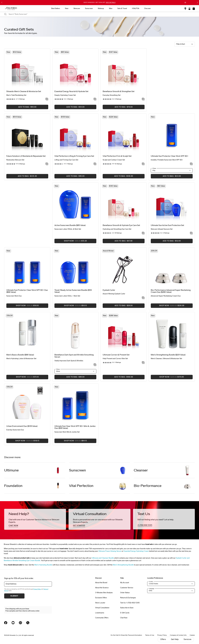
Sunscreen (77, 470)
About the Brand (101, 583)
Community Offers (102, 618)
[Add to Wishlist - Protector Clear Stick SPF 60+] (191, 164)
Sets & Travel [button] (122, 8)
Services (187, 639)
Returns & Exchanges (128, 598)
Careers (192, 635)
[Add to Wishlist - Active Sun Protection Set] (191, 233)
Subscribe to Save (127, 608)
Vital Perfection (81, 486)
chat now (13, 526)
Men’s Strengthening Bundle (123, 565)
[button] (194, 8)
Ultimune (11, 470)
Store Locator (100, 603)
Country (151, 582)
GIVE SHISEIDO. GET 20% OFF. (99, 2)
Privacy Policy (37, 589)
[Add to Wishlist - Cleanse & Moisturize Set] (47, 99)
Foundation (13, 486)
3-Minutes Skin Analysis (104, 593)
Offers (163, 639)
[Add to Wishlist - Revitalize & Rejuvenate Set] (47, 164)
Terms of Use (150, 635)
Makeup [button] (101, 8)
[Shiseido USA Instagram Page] (20, 623)
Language (151, 589)
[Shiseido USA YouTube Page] (13, 623)
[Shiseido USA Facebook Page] (6, 623)
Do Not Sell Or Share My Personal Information (126, 635)
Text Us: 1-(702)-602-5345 (130, 603)
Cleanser (141, 470)
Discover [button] (148, 8)
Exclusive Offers (101, 598)
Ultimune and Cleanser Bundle (103, 558)
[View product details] (27, 70)
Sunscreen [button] (89, 8)
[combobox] (102, 14)
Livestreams (100, 613)
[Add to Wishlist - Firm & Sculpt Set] (143, 164)
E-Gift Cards (125, 613)
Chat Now (124, 618)
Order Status (125, 593)
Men (111, 8)
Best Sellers (56, 8)
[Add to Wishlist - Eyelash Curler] (143, 298)
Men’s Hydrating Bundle (43, 565)
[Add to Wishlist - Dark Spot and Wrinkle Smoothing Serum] (95, 365)
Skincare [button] (77, 8)
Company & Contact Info (178, 635)
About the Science (102, 588)
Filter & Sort (181, 44)
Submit (14, 596)
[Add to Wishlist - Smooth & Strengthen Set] (143, 99)
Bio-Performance (148, 486)
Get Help (175, 639)
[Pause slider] (185, 3)
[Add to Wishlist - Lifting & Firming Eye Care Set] (95, 164)
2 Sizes (154, 168)
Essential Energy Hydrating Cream (136, 551)
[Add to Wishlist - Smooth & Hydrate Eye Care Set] (143, 233)
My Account (125, 583)
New (67, 8)
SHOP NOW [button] (71, 242)
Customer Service (127, 588)
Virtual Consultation (102, 608)
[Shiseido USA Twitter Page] (28, 623)
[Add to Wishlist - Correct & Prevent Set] (143, 363)
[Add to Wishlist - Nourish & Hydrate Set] (95, 99)
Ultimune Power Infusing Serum (110, 551)
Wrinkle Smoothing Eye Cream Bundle (26, 561)
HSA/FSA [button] (136, 8)
